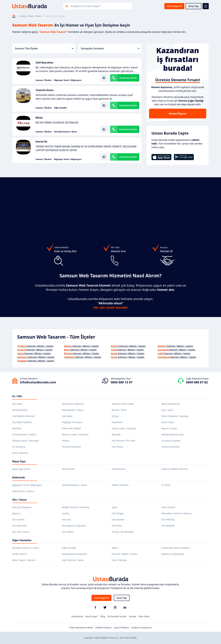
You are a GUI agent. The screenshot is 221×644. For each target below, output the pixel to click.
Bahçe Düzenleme (171, 404)
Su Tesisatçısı (19, 447)
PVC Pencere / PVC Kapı (123, 441)
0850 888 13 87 (122, 382)
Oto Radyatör (168, 526)
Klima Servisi (68, 469)
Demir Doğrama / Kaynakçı (175, 416)
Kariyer (133, 616)
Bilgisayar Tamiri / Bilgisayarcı (68, 80)
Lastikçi (66, 513)
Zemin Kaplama (20, 453)
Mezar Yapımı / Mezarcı (24, 560)
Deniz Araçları (168, 507)
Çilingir (115, 416)
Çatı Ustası (67, 416)
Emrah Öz (41, 142)
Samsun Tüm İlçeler (44, 48)
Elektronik (19, 477)
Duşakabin (117, 422)
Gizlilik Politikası (103, 628)
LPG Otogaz (118, 513)
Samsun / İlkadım (44, 80)
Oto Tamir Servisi (21, 532)
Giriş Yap (193, 6)
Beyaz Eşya (19, 461)
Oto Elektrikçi (168, 520)
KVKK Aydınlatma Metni (81, 628)
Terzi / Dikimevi (119, 560)
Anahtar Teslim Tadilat (123, 404)
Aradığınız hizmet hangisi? (85, 6)
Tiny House (117, 447)
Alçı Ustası (17, 404)
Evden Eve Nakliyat (71, 428)
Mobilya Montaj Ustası (173, 434)
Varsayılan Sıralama (110, 48)
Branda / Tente (119, 410)
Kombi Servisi (119, 469)
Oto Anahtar (18, 520)
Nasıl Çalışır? (92, 616)
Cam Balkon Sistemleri (24, 416)
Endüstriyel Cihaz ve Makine (175, 548)
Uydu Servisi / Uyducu (23, 491)
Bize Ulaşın (144, 616)
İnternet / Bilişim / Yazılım (31, 16)
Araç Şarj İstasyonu (22, 507)
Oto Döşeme (118, 520)
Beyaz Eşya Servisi (21, 469)
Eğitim (115, 548)
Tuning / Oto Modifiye (123, 532)
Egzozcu (16, 513)
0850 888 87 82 (197, 382)
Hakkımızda (77, 616)
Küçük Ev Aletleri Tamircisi (174, 469)
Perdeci (66, 441)
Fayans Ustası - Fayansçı (124, 428)
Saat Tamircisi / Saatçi (73, 560)
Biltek (39, 118)
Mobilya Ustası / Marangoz (26, 441)
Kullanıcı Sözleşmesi (142, 628)
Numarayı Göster (128, 78)
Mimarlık (116, 434)
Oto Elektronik (19, 526)
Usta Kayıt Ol (174, 6)
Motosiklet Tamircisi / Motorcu (177, 513)
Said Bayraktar (45, 63)
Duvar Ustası (168, 422)
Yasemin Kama (45, 90)
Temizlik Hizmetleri (72, 447)
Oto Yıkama (68, 532)
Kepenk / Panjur (170, 428)
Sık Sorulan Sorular (117, 616)
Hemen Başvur (178, 114)
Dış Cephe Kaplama (22, 422)
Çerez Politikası (122, 628)
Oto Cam (66, 520)
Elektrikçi (17, 428)
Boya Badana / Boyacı (73, 410)
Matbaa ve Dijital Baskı (173, 554)
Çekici (115, 507)
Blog (103, 616)
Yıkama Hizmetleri (171, 447)
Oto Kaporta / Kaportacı (74, 526)
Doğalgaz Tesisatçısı (72, 422)
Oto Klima (117, 526)
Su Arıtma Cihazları (171, 441)
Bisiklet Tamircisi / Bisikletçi (76, 507)
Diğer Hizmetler (22, 540)
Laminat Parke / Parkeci (24, 434)
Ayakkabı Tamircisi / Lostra (26, 548)
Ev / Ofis (17, 396)
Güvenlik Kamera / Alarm (66, 132)
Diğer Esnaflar (60, 108)
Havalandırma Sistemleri (74, 554)
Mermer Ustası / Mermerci (75, 434)
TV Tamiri (166, 485)
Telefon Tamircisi (120, 485)
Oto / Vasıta (19, 500)
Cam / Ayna (167, 410)
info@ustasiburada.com (38, 382)
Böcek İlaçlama (20, 410)
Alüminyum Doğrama (73, 404)
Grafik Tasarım (20, 554)
